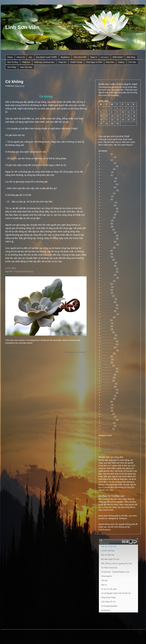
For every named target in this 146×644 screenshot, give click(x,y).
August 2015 (107, 378)
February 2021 (108, 202)
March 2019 (107, 260)
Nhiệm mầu (11, 352)
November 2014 (108, 393)
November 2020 (108, 211)
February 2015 (108, 384)
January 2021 (107, 205)
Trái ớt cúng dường (110, 442)
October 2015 (107, 374)
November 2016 (108, 344)
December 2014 (108, 390)
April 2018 (106, 293)
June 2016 (106, 359)
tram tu (104, 585)
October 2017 (107, 311)
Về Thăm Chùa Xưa (109, 568)
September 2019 (109, 245)
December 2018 (108, 269)
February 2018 (108, 299)
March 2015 (107, 381)
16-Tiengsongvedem (109, 606)
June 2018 (106, 287)
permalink (57, 340)
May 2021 (106, 199)
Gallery (121, 62)
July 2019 (106, 251)
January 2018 (107, 302)
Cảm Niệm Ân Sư (108, 602)
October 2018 (107, 275)
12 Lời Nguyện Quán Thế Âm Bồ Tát (116, 593)
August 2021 (107, 193)
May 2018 (106, 290)
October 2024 (107, 157)
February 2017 (108, 335)
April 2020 (106, 226)
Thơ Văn (132, 62)
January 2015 (107, 387)
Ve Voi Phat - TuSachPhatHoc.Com (115, 572)
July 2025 (106, 154)
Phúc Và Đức (107, 439)
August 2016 (107, 353)
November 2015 (108, 371)
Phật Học (26, 62)
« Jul (100, 130)
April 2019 (106, 257)
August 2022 (107, 169)
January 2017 (107, 338)
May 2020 (106, 223)
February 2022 (108, 178)
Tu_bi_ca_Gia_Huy (109, 589)
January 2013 (107, 426)
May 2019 (106, 254)
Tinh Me (104, 581)
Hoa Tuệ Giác (26, 67)
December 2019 (108, 236)
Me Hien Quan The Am (110, 559)
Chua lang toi (106, 576)
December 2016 (108, 341)
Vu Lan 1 (105, 57)
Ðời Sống (131, 57)
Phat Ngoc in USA (94, 62)
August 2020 (107, 217)
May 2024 (106, 160)
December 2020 (108, 208)
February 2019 (108, 263)
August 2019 (107, 248)
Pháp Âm (62, 62)
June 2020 (106, 220)
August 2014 (107, 399)
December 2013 (108, 420)
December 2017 (108, 305)
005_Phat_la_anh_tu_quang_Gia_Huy (116, 563)
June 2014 (106, 405)
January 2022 (107, 181)
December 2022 (108, 166)
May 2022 (106, 175)
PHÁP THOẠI (76, 62)
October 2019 (107, 242)
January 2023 (107, 163)
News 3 (94, 57)
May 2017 (106, 326)
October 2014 (107, 396)
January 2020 (107, 233)
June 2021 (106, 196)
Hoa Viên (110, 62)
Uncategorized (33, 340)
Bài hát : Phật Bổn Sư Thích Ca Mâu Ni (119, 445)
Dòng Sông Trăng (108, 597)
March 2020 (107, 229)
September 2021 (109, 190)
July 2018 (106, 284)
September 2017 (109, 314)
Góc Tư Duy (13, 62)
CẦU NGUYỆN (80, 57)
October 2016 (107, 347)
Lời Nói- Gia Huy (108, 551)
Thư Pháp (12, 67)
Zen (30, 57)
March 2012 (107, 429)
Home (10, 57)
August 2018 (107, 281)
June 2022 (106, 172)
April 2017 (106, 329)
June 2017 (106, 323)
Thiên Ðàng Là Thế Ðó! (76, 352)
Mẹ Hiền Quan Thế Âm (111, 448)
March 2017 (107, 332)
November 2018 (108, 272)
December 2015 (108, 368)
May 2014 (106, 408)
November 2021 (108, 184)
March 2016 (107, 365)
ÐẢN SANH (118, 57)
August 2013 (107, 423)
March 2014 (107, 414)
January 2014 (107, 417)
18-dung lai (106, 610)
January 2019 (107, 266)
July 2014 (106, 402)
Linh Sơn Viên (22, 27)
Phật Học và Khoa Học (44, 62)
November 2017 (108, 308)
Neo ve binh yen (108, 555)
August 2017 (107, 317)
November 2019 (108, 239)
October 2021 (107, 187)
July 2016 (106, 356)
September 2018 (109, 278)
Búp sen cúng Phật (109, 546)
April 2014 (106, 411)
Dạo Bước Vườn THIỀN (47, 57)
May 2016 (106, 362)
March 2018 (107, 296)
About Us (21, 57)
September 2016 (109, 350)
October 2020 (107, 214)
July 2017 (106, 320)
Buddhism (65, 57)
